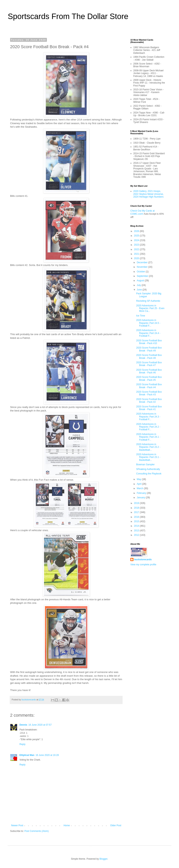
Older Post (116, 825)
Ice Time (141, 316)
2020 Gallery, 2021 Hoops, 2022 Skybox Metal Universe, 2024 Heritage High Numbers (148, 194)
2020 (137, 258)
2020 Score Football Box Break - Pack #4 (149, 386)
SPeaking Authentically (148, 469)
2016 (137, 517)
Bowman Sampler (145, 465)
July (139, 285)
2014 (137, 526)
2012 (137, 535)
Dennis (23, 725)
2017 (137, 512)
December (143, 262)
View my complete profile (143, 565)
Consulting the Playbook (149, 474)
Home (67, 825)
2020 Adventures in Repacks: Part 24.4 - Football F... (148, 333)
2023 (137, 245)
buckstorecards (143, 559)
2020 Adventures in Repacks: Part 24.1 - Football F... (148, 437)
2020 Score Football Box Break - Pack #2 (149, 401)
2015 (137, 521)
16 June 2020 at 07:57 (40, 725)
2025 (137, 236)
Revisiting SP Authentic (148, 301)
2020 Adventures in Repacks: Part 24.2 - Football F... (148, 427)
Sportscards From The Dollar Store (68, 16)
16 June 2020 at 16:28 (47, 755)
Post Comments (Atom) (36, 831)
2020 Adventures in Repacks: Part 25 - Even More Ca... (150, 308)
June (140, 290)
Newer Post (17, 825)
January (141, 498)
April (139, 484)
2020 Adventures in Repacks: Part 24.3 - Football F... (148, 417)
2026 (137, 231)
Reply (22, 744)
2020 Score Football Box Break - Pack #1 (149, 408)
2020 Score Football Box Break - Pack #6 (149, 371)
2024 (137, 240)
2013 (137, 531)
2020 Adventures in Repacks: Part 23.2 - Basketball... (148, 447)
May (139, 479)
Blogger (103, 859)
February (142, 493)
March (140, 488)
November (143, 267)
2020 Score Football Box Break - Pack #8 (149, 356)
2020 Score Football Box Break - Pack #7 (149, 364)
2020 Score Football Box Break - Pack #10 (149, 342)
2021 (137, 254)
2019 (137, 503)
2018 (137, 508)
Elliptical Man (27, 755)
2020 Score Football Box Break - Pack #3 (149, 393)
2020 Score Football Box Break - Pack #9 (149, 349)
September (143, 276)
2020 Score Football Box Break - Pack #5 (149, 378)
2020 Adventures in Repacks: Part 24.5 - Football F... (148, 323)
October (141, 272)
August (141, 281)
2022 (137, 249)
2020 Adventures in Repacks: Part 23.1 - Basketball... (148, 457)
